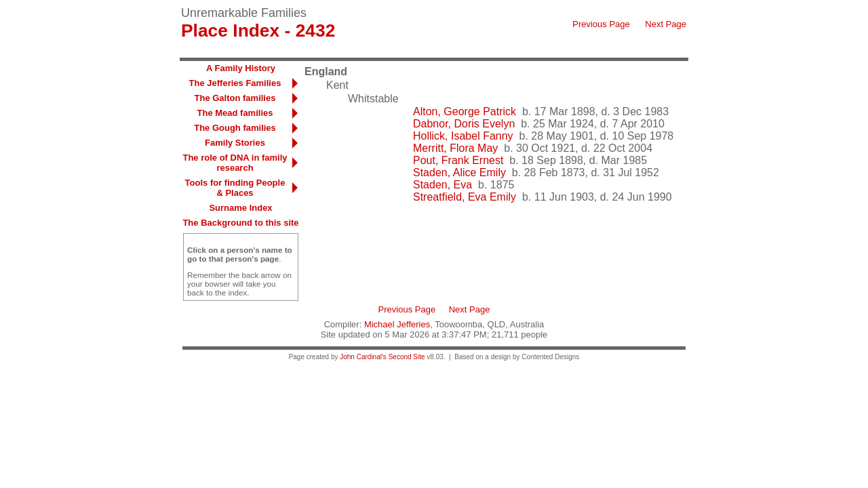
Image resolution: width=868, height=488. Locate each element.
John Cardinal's (363, 357)
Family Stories (235, 143)
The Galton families (235, 98)
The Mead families (235, 113)
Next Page (666, 24)
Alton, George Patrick (465, 111)
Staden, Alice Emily (459, 172)
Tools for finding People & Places (235, 188)
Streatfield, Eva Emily (465, 197)
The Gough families (235, 128)
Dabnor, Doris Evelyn (464, 124)
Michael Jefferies (397, 324)
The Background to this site (240, 223)
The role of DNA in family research (235, 163)
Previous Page (601, 24)
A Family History (241, 68)
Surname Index (240, 208)
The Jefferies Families (235, 83)
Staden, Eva (442, 185)
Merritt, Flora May (455, 148)
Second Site (407, 357)
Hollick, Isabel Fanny (463, 136)
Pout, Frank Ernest (458, 160)
